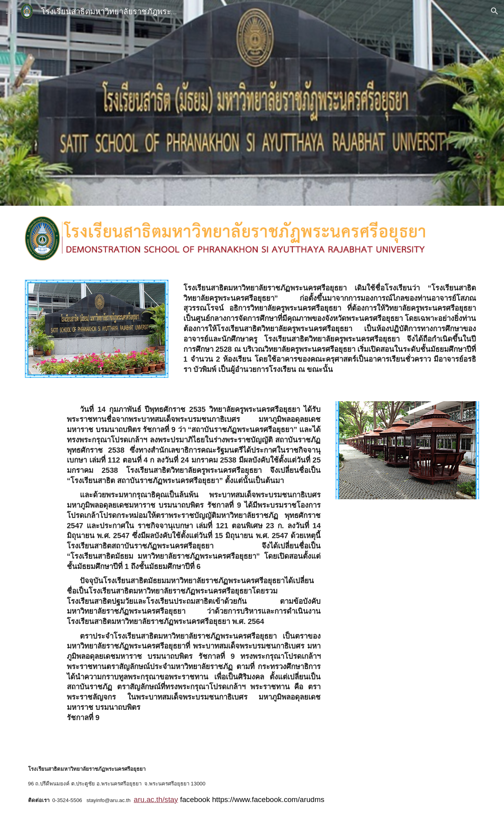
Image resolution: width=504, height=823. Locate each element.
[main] (330, 331)
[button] (9, 11)
